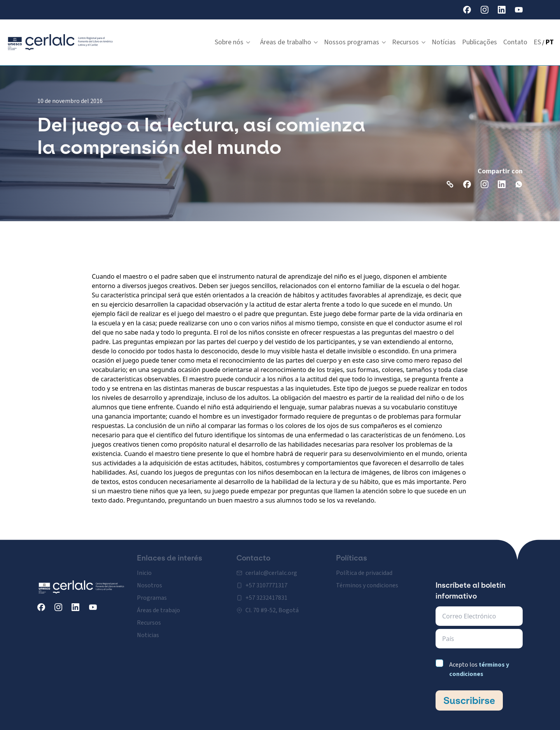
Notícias (444, 42)
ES (537, 42)
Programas (152, 593)
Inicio (144, 568)
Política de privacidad (364, 568)
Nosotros (150, 581)
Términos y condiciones (367, 581)
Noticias (148, 630)
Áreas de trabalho (289, 42)
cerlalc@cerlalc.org (271, 568)
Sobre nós (232, 42)
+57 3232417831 (266, 593)
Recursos (409, 42)
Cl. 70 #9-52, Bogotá (272, 606)
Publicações (479, 42)
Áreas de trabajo (158, 606)
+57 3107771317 (266, 581)
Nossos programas (355, 42)
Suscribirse (469, 700)
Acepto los (479, 669)
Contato (515, 42)
